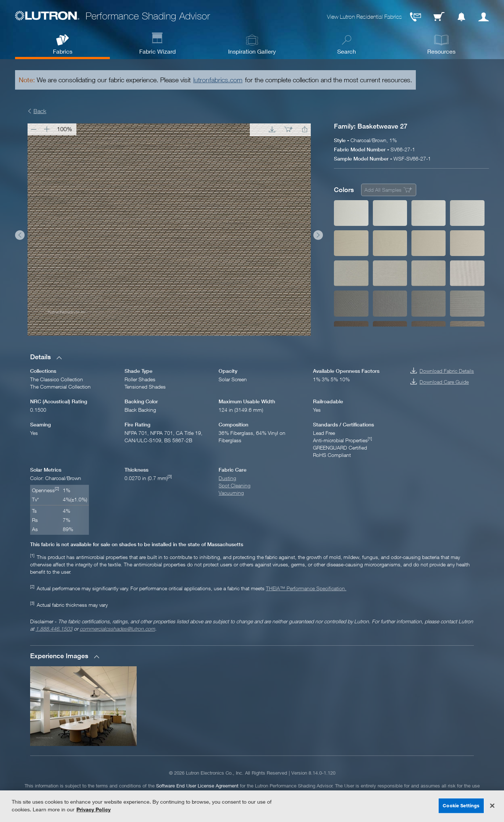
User (484, 17)
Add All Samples (383, 190)
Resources (441, 51)
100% (64, 129)
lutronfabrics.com (218, 80)
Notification (461, 17)
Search (347, 51)
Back (40, 111)
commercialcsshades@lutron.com (117, 629)
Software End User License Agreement (197, 786)
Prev (20, 235)
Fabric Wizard (157, 51)
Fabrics (63, 51)
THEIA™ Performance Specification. (306, 588)
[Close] (492, 806)
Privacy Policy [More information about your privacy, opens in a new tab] (93, 809)
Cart (439, 17)
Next (318, 235)
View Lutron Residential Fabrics (364, 17)
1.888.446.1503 (54, 629)
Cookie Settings (461, 805)
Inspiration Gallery (252, 51)
